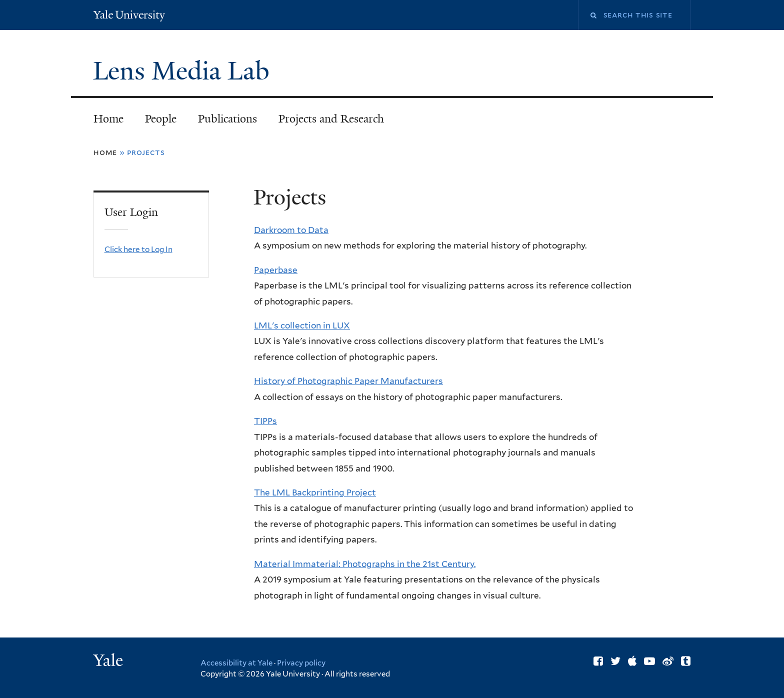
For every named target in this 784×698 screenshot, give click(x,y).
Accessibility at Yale (236, 663)
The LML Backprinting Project (315, 492)
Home (108, 119)
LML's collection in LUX (302, 325)
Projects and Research (331, 119)
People (161, 119)
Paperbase (276, 270)
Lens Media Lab (184, 71)
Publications (227, 119)
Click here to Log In (138, 249)
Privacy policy (301, 663)
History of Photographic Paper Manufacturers (348, 381)
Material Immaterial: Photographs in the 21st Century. (365, 564)
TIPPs (265, 421)
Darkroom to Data (291, 230)
